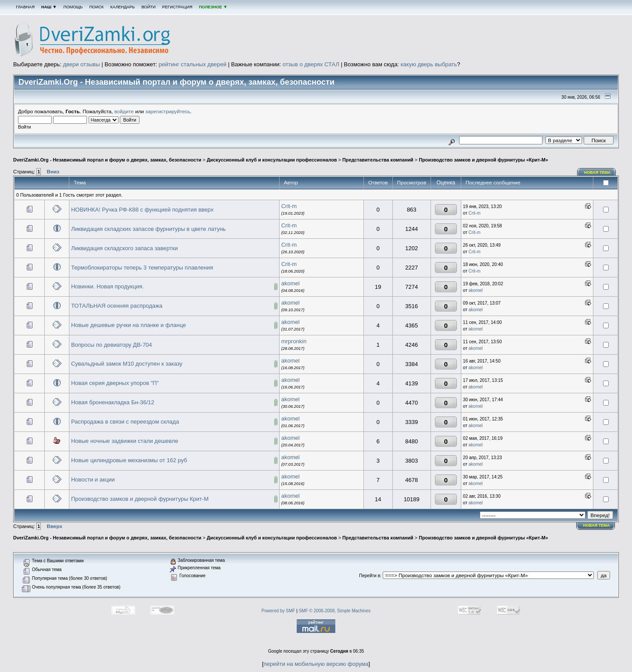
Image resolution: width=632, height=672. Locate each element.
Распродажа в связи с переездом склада (125, 422)
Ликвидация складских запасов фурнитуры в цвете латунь (148, 229)
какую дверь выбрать (429, 64)
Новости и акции (93, 480)
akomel (291, 283)
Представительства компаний (378, 160)
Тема (80, 182)
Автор (291, 182)
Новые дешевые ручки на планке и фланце (129, 325)
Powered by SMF (278, 611)
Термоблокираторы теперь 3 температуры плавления (142, 268)
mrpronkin (294, 341)
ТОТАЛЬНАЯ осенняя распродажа (117, 306)
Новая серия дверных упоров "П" (115, 383)
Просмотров (412, 182)
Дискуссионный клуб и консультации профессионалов (272, 160)
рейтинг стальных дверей (193, 64)
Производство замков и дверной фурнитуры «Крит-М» (483, 160)
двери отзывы (81, 64)
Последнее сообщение (494, 182)
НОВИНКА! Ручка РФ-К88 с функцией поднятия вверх (142, 210)
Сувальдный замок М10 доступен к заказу (127, 364)
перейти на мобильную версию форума (316, 664)
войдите (124, 111)
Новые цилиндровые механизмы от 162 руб (129, 460)
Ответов (378, 182)
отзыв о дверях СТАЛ (311, 64)
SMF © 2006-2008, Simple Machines (335, 611)
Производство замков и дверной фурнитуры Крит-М (140, 499)
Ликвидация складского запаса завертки (124, 248)
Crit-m (289, 206)
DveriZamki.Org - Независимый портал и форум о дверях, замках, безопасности (107, 160)
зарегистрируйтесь (168, 111)
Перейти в (370, 576)
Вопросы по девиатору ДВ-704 (111, 345)
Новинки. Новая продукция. (108, 286)
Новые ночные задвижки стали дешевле (125, 441)
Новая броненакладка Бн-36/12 (113, 402)
